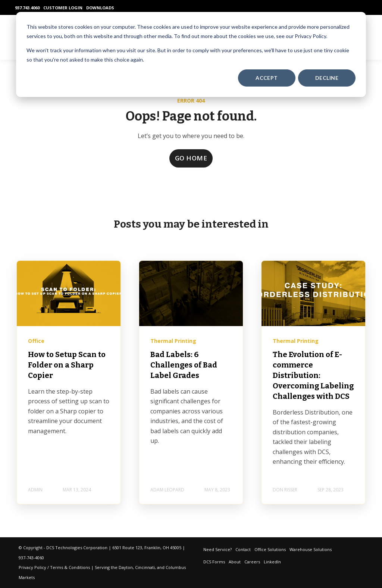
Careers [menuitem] (252, 562)
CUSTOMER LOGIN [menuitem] (63, 8)
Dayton (126, 567)
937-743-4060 (31, 558)
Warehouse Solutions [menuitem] (311, 549)
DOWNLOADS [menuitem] (100, 8)
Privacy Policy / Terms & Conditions (54, 567)
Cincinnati (145, 567)
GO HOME (191, 158)
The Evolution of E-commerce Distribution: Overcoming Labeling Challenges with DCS (313, 375)
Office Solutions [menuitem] (270, 549)
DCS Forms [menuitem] (214, 562)
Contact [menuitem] (243, 549)
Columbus (176, 567)
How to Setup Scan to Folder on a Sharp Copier (67, 365)
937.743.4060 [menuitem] (27, 8)
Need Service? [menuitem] (217, 549)
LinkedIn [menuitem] (272, 562)
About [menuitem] (235, 562)
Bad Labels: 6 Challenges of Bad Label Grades (184, 365)
